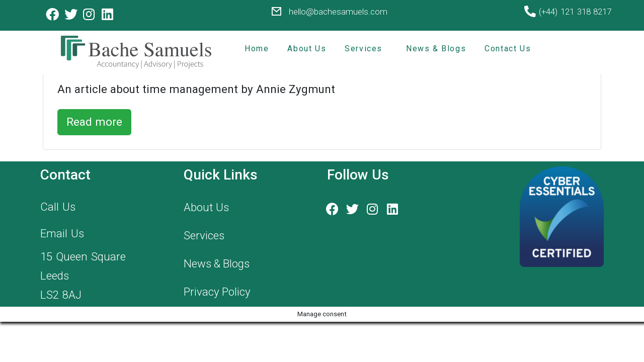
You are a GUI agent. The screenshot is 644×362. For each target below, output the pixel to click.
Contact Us (508, 49)
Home (257, 49)
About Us (307, 49)
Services (364, 49)
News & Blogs (436, 49)
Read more (94, 122)
